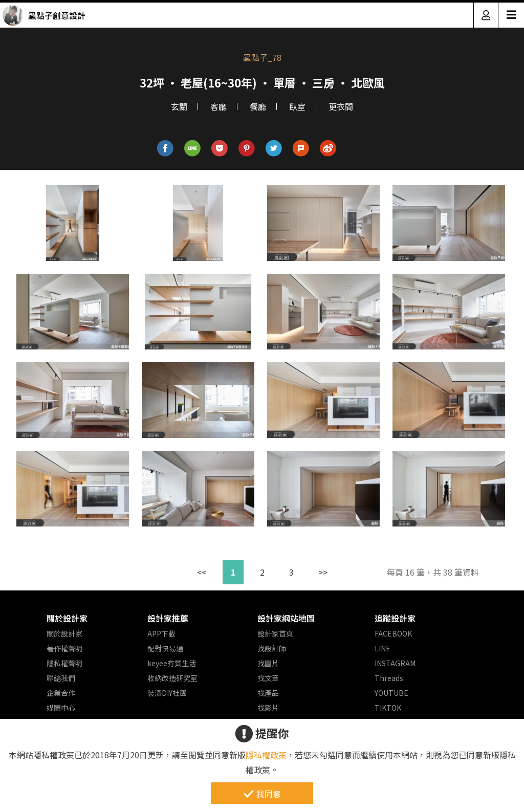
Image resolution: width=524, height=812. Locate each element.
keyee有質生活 (172, 663)
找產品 (268, 693)
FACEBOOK (393, 633)
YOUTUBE (391, 693)
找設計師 (272, 648)
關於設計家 (67, 618)
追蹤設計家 (395, 618)
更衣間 (341, 106)
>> (323, 572)
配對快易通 (165, 648)
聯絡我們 (61, 678)
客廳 (219, 106)
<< (202, 572)
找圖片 (268, 663)
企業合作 (61, 693)
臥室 (297, 106)
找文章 (268, 678)
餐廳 (258, 106)
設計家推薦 (168, 618)
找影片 (268, 708)
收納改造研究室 (172, 678)
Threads (389, 678)
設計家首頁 (275, 633)
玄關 (179, 106)
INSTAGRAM (395, 663)
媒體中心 (61, 708)
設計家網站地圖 (286, 618)
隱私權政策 (266, 755)
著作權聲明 (64, 648)
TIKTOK (388, 708)
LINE (383, 648)
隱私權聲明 (64, 663)
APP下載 (161, 633)
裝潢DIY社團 (167, 693)
